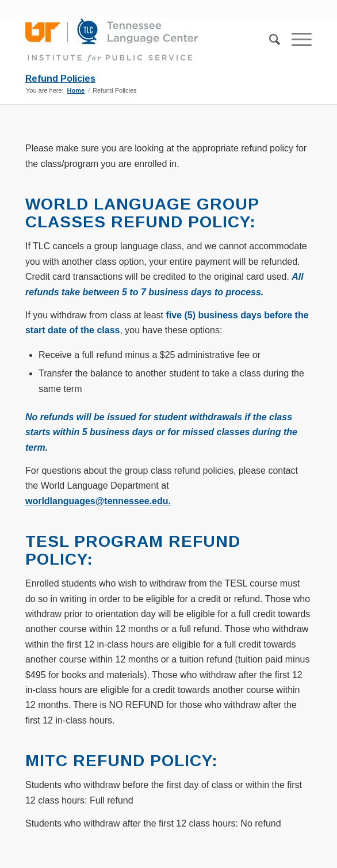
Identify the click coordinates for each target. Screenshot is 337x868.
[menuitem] (269, 40)
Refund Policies (60, 79)
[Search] (269, 40)
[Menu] (296, 40)
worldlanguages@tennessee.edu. (98, 501)
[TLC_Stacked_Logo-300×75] (140, 40)
